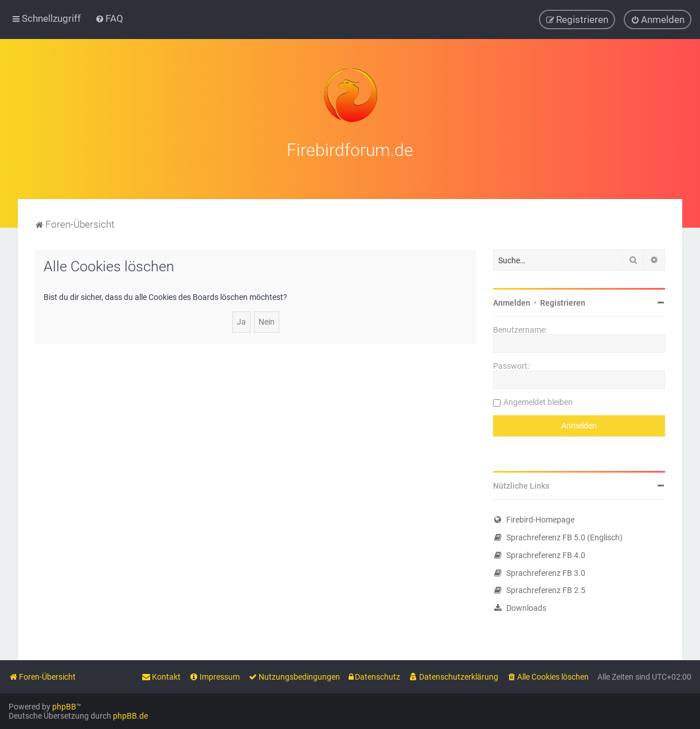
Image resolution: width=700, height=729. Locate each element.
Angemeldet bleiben (538, 401)
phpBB (64, 707)
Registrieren (563, 302)
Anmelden (512, 302)
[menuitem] (109, 18)
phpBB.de (130, 716)
